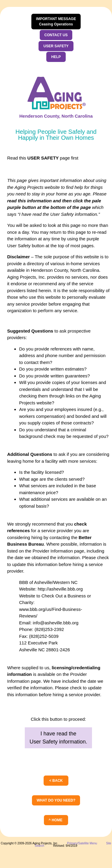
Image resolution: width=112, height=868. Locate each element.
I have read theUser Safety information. (58, 738)
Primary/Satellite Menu (82, 843)
